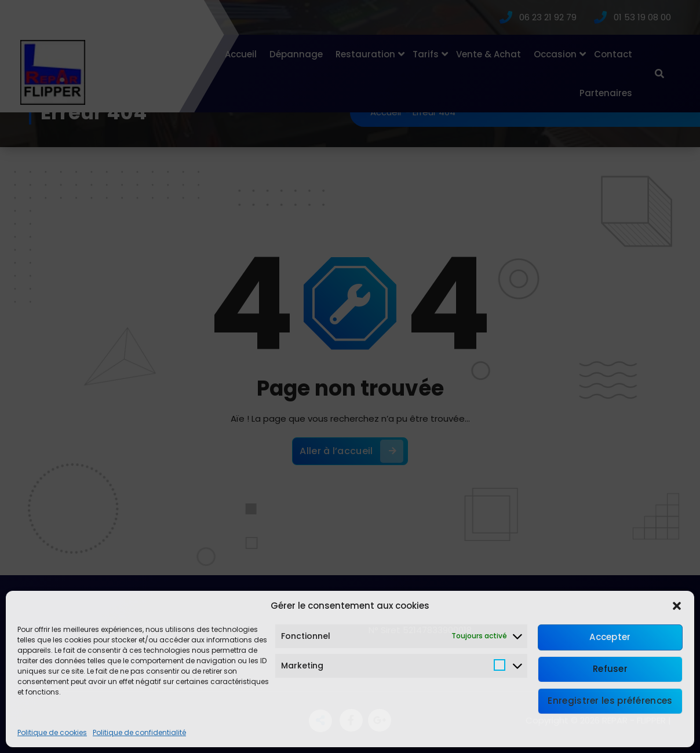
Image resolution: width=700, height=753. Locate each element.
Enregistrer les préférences (610, 701)
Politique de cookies (52, 732)
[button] (677, 606)
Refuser (610, 669)
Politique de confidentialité (139, 732)
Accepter (610, 637)
